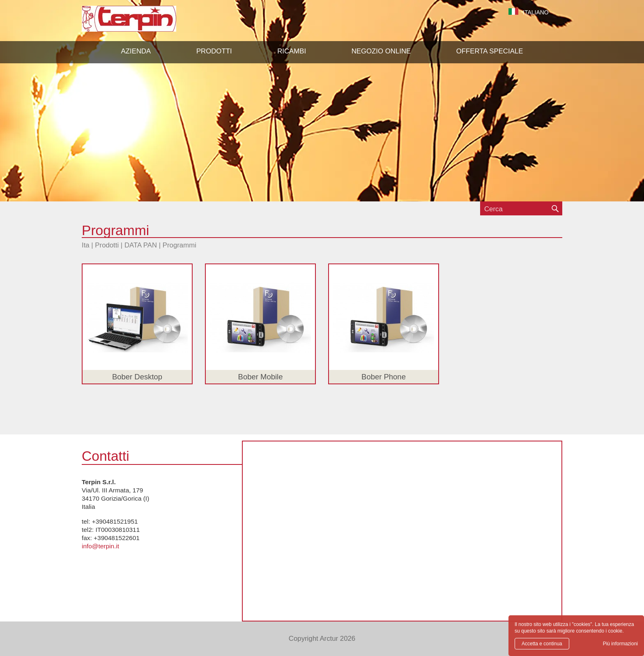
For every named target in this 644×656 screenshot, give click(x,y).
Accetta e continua (542, 644)
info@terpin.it (100, 546)
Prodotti (107, 245)
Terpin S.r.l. (143, 23)
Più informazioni (620, 644)
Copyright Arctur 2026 (322, 639)
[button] (214, 51)
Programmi (179, 245)
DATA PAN (141, 245)
